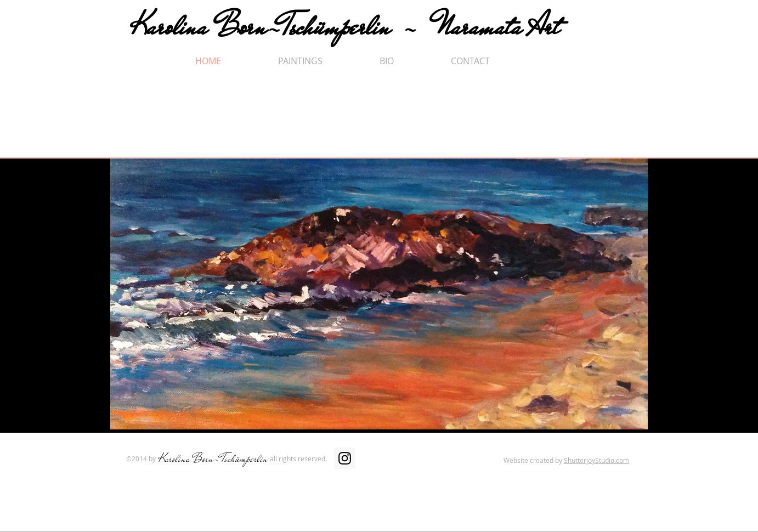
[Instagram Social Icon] (345, 458)
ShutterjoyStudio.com (596, 460)
